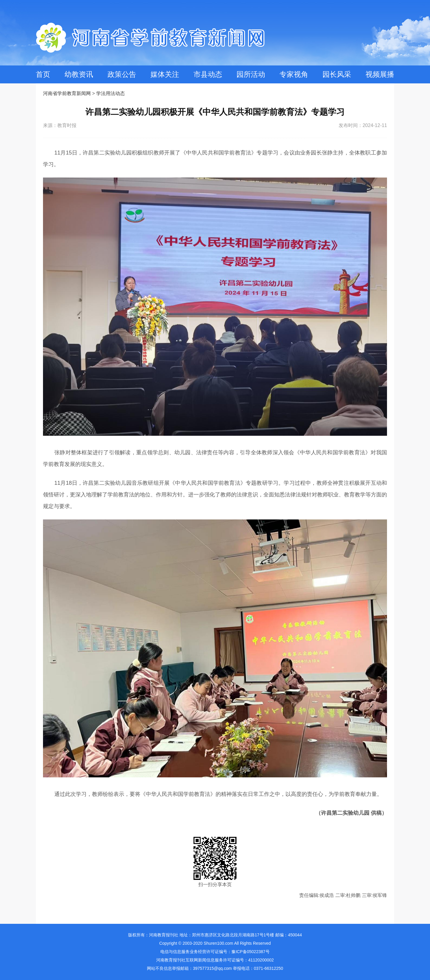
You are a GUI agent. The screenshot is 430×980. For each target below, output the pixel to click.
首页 (43, 74)
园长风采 (337, 74)
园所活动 (251, 74)
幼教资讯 (79, 74)
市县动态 (208, 74)
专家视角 (294, 74)
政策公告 (122, 74)
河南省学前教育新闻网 (67, 93)
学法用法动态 (110, 93)
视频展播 (380, 74)
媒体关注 (165, 74)
